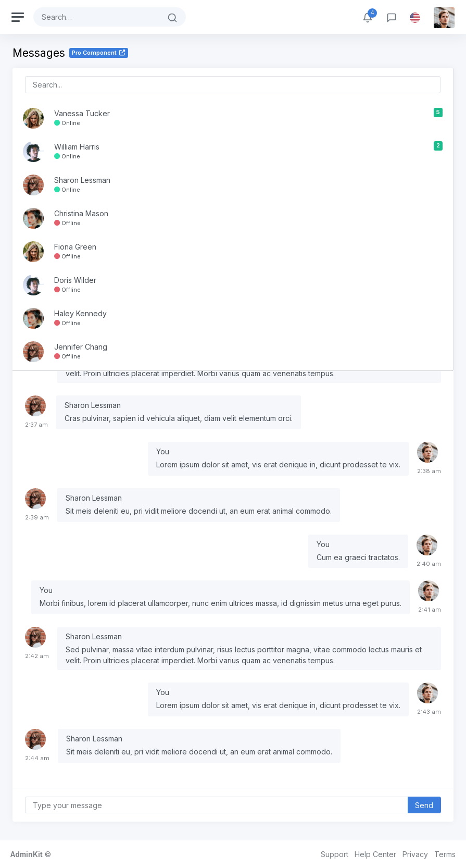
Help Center (375, 854)
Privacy (415, 854)
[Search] (96, 17)
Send (424, 805)
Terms (445, 854)
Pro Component (99, 53)
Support (335, 854)
